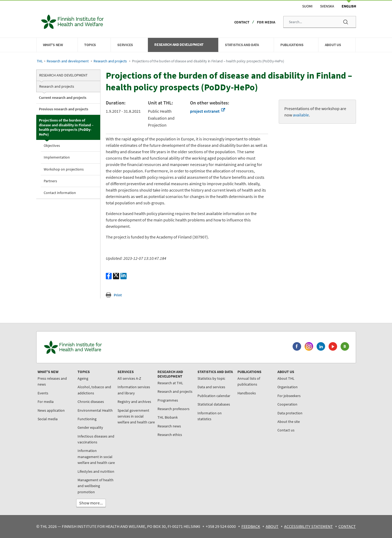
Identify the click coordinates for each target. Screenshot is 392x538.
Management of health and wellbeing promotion (96, 486)
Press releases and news (52, 381)
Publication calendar (214, 396)
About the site (289, 422)
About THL (286, 378)
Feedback (251, 526)
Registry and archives (134, 402)
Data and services (211, 387)
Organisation (288, 387)
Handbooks (247, 393)
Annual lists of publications (249, 381)
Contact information (60, 193)
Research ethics (170, 435)
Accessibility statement (308, 526)
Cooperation (287, 404)
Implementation (57, 157)
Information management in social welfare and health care (96, 457)
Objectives (52, 145)
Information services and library (134, 390)
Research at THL (170, 383)
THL (40, 61)
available (301, 115)
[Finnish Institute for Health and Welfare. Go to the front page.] (95, 347)
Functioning (87, 419)
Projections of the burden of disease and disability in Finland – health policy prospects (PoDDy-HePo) (66, 127)
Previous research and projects (64, 109)
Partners (50, 181)
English (349, 6)
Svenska (327, 6)
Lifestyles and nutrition (96, 471)
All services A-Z (129, 378)
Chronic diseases (91, 402)
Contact (242, 22)
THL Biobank (168, 417)
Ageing (83, 378)
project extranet (207, 111)
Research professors (173, 409)
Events (43, 393)
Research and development (68, 61)
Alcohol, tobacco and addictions (94, 390)
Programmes (168, 400)
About (272, 526)
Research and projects (110, 61)
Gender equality (90, 427)
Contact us (286, 430)
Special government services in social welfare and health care (136, 416)
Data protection (290, 413)
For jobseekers (289, 396)
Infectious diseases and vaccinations (96, 439)
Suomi (307, 6)
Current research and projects (63, 98)
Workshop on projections (64, 169)
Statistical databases (214, 404)
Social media (48, 419)
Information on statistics (210, 416)
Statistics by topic (211, 378)
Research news (169, 426)
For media (266, 22)
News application (51, 410)
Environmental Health (95, 410)
